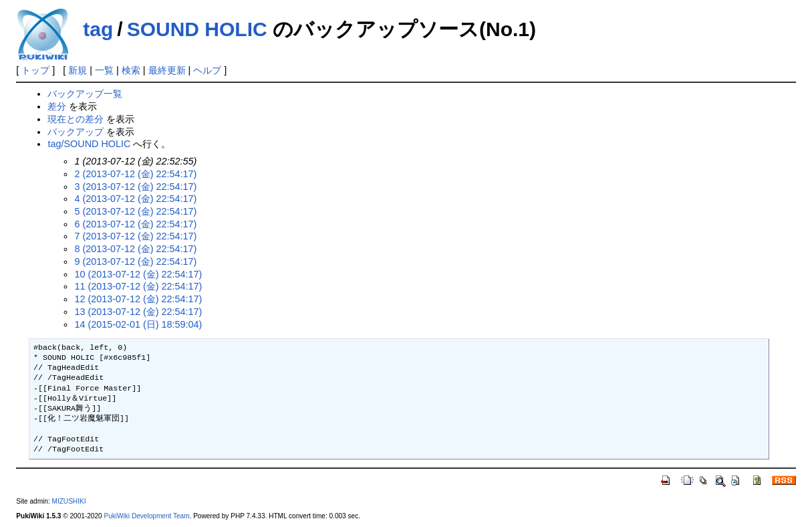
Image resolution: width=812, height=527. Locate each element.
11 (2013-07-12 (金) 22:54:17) (138, 286)
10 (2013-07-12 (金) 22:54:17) (138, 274)
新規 (78, 70)
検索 (131, 70)
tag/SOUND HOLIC (89, 144)
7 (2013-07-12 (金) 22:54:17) (135, 236)
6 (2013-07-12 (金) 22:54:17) (135, 224)
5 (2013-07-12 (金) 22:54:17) (135, 211)
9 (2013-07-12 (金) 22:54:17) (135, 261)
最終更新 (167, 70)
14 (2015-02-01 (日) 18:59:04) (138, 324)
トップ (35, 70)
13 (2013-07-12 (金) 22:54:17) (138, 312)
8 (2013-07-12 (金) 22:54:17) (135, 249)
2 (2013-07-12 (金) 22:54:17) (135, 174)
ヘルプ (207, 70)
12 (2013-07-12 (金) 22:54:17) (138, 299)
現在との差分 (76, 119)
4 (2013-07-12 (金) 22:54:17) (135, 199)
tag (98, 29)
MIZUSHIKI (69, 501)
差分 (57, 106)
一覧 (104, 70)
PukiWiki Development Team (146, 516)
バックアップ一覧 (85, 94)
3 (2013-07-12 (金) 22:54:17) (135, 187)
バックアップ (76, 132)
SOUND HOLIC (197, 29)
